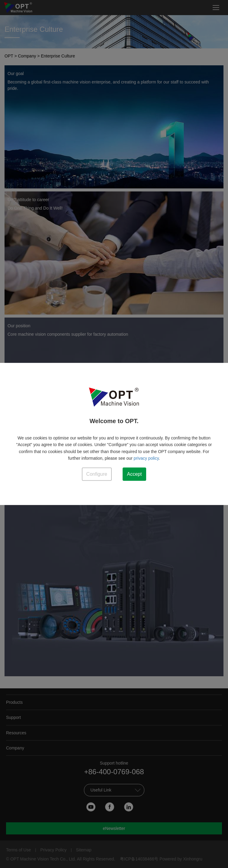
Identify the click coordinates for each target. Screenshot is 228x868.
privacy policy (146, 458)
